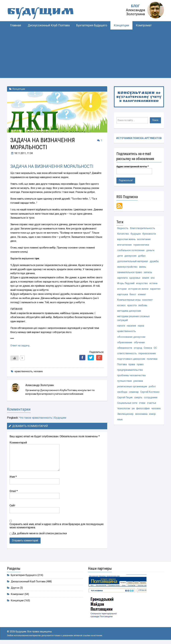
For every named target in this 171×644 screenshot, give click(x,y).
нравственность (24, 371)
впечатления (124, 245)
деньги (150, 250)
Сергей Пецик (125, 397)
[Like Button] (15, 358)
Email (14, 491)
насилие (131, 326)
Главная (16, 25)
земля (146, 278)
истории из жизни (138, 289)
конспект (147, 300)
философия (143, 409)
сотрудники (151, 397)
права (132, 364)
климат (142, 294)
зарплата (122, 278)
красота (132, 305)
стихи (142, 403)
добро (142, 256)
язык (120, 420)
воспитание (144, 239)
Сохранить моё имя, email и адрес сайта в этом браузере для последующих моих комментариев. (57, 526)
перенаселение (147, 353)
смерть (138, 397)
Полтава (122, 364)
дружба (154, 261)
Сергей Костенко (150, 392)
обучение (139, 342)
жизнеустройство (127, 267)
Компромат (144, 25)
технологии (124, 409)
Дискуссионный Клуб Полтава (49, 25)
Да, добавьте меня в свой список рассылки (38, 533)
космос (121, 305)
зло (153, 278)
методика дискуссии (129, 311)
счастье (152, 403)
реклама (138, 381)
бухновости (149, 234)
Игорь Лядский (126, 283)
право (140, 364)
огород (138, 348)
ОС (155, 348)
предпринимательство (130, 370)
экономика (141, 414)
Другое (15, 588)
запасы (148, 272)
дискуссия (130, 256)
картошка (123, 294)
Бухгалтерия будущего (92, 25)
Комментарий (18, 443)
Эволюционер (125, 414)
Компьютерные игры (129, 300)
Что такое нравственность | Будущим (43, 418)
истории (122, 289)
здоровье (135, 278)
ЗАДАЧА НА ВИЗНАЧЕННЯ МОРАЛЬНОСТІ (52, 166)
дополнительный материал (133, 261)
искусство (142, 283)
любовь (143, 305)
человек (38, 371)
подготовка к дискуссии (131, 359)
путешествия (124, 381)
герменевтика (141, 245)
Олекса (148, 348)
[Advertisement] (85, 55)
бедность (123, 228)
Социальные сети (127, 403)
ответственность (127, 353)
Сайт (12, 505)
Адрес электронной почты (133, 167)
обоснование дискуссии (131, 337)
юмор (152, 414)
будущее (136, 234)
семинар (134, 392)
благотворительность (143, 228)
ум (133, 409)
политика (152, 359)
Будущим (40, 12)
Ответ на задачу (20, 346)
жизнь (143, 267)
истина (153, 283)
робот (152, 386)
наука (141, 326)
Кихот (133, 294)
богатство (123, 234)
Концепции (121, 25)
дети (120, 256)
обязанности (125, 348)
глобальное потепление (131, 250)
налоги (121, 326)
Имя (13, 477)
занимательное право (130, 272)
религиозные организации (132, 386)
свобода (122, 392)
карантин (155, 289)
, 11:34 (22, 153)
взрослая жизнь (126, 239)
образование (125, 342)
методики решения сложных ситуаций (133, 318)
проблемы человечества (131, 375)
